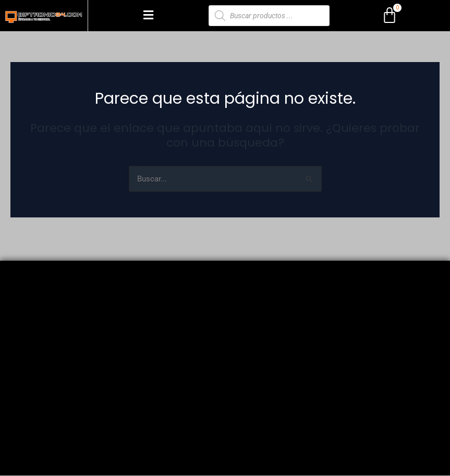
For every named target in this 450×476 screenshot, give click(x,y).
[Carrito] (390, 16)
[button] (148, 16)
